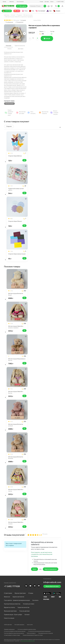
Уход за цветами (24, 611)
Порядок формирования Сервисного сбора (33, 635)
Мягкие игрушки (28, 15)
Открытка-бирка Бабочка (15, 156)
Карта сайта (30, 625)
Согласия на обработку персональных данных (15, 631)
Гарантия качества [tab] (20, 46)
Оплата (52, 2)
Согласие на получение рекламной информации (39, 631)
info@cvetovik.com (52, 582)
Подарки (19, 15)
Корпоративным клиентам (12, 604)
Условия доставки (29, 604)
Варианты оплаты (9, 607)
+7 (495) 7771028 (12, 586)
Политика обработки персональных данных (14, 633)
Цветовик (7, 15)
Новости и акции (9, 618)
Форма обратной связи (52, 586)
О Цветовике (8, 593)
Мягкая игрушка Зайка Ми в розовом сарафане (16, 327)
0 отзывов (23, 20)
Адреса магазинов (18, 597)
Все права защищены (19, 625)
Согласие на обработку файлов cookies (27, 629)
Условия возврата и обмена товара (12, 635)
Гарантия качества (23, 607)
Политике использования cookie (28, 641)
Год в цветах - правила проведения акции (17, 600)
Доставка (47, 2)
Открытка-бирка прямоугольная (17, 254)
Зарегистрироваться (51, 569)
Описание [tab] (8, 46)
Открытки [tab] (9, 126)
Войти (35, 569)
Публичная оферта (31, 633)
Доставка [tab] (21, 49)
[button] (4, 2)
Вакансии (7, 597)
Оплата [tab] (9, 49)
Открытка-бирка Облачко (15, 221)
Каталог (13, 15)
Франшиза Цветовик (10, 611)
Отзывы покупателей (14, 535)
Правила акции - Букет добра (13, 615)
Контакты (35, 600)
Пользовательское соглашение (46, 633)
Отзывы (41, 2)
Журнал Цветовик (20, 593)
